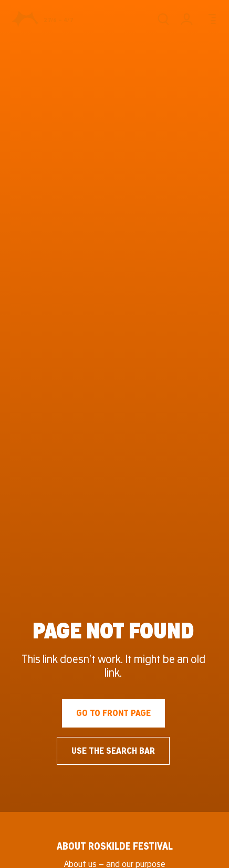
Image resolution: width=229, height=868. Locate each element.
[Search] (163, 19)
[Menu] (210, 19)
